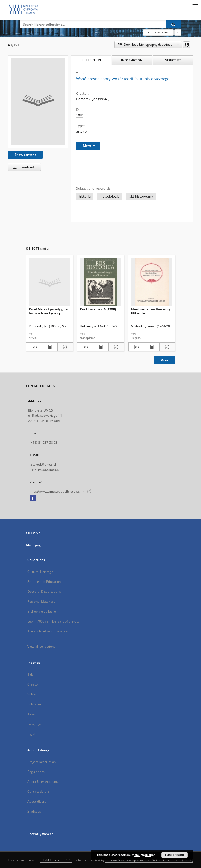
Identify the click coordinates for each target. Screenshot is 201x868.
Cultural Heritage (40, 572)
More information (144, 855)
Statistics (34, 811)
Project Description (42, 762)
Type (31, 714)
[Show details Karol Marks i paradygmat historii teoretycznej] (64, 347)
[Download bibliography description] (34, 347)
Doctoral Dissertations (44, 592)
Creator (33, 684)
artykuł (82, 131)
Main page (34, 545)
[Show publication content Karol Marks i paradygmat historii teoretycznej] (50, 347)
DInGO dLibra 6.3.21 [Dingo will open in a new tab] (56, 860)
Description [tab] (91, 60)
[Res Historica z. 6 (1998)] (100, 282)
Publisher (34, 704)
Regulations (36, 772)
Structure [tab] (173, 60)
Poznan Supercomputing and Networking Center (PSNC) (149, 860)
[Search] (174, 24)
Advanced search (158, 32)
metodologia (109, 196)
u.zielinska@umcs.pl (44, 470)
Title (31, 674)
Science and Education (44, 582)
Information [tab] (132, 60)
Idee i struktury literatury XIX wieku (151, 311)
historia (85, 196)
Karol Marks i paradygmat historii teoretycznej (49, 311)
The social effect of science (48, 631)
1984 (80, 115)
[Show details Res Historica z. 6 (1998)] (115, 347)
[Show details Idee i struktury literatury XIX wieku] (166, 347)
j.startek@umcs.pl (43, 464)
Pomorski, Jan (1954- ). (93, 99)
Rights (32, 734)
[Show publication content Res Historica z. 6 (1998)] (101, 347)
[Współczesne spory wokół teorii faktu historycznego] (38, 102)
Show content (25, 155)
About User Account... (44, 782)
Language (35, 724)
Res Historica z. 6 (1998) (98, 309)
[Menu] (195, 4)
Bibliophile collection (43, 611)
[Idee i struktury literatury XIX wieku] (152, 282)
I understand (175, 855)
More (164, 360)
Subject (33, 694)
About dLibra (37, 801)
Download (23, 167)
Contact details (39, 792)
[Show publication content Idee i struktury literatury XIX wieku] (152, 347)
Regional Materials (41, 601)
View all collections (41, 646)
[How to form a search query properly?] (178, 32)
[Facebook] (33, 498)
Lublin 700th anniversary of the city (53, 621)
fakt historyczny (141, 196)
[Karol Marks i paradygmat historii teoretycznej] (49, 282)
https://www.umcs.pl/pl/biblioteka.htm (60, 491)
